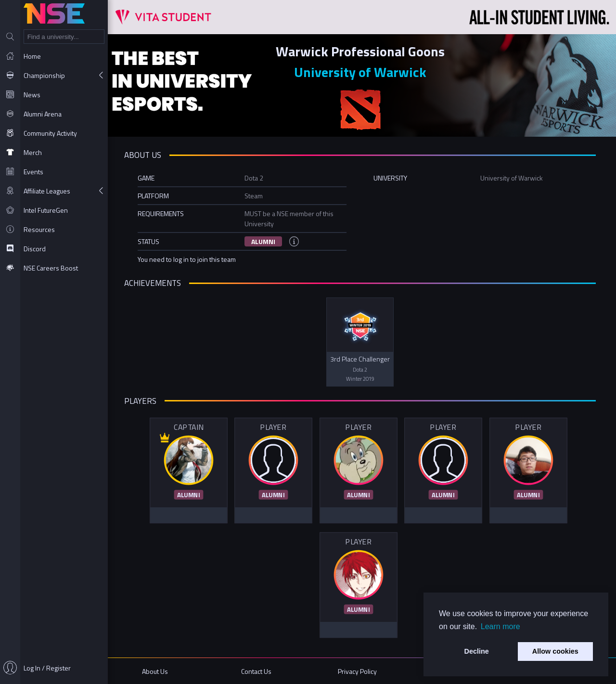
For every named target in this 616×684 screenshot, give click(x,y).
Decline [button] (477, 651)
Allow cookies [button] (555, 651)
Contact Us (259, 671)
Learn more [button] (500, 626)
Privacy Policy (359, 671)
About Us (158, 671)
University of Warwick (362, 72)
